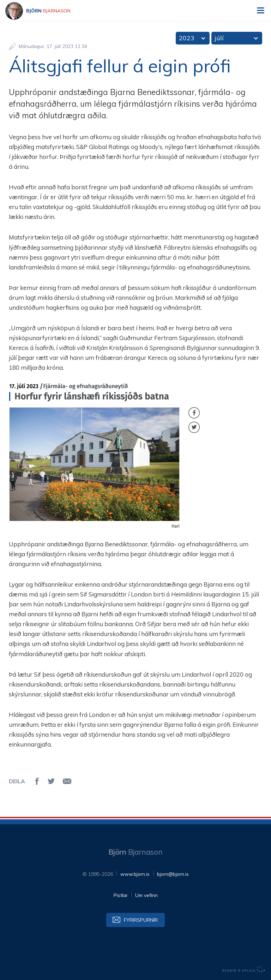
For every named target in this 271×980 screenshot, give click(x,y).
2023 (187, 38)
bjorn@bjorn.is (173, 874)
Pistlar (121, 895)
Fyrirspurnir (141, 920)
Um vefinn (146, 895)
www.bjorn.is (135, 874)
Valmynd (260, 11)
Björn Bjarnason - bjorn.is (44, 11)
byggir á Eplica (244, 969)
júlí (219, 38)
